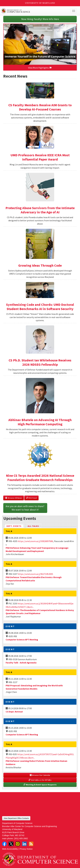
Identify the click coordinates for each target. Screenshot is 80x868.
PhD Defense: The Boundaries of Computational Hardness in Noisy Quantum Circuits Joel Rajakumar (40, 612)
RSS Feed (31, 498)
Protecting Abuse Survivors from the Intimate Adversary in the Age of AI (40, 210)
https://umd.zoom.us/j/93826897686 (35, 541)
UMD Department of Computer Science (32, 11)
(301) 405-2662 (21, 838)
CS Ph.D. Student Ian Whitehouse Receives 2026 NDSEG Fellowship (40, 362)
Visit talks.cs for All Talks (40, 780)
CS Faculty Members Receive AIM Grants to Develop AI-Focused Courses (40, 107)
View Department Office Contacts (16, 818)
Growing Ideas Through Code (40, 265)
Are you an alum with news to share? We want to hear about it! (25, 508)
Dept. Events (15, 526)
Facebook (4, 844)
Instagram (18, 844)
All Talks (33, 526)
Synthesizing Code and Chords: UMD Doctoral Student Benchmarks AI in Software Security (40, 307)
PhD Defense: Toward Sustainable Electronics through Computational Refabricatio (34, 579)
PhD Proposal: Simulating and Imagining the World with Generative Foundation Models (34, 687)
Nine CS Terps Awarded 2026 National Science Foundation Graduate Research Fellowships (40, 478)
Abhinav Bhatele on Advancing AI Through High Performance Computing (40, 422)
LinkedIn (24, 844)
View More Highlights (40, 68)
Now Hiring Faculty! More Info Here (40, 19)
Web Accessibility (10, 849)
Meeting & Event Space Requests (40, 785)
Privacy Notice (26, 849)
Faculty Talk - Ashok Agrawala (21, 663)
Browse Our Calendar (40, 775)
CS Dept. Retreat (14, 712)
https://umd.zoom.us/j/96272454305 (35, 574)
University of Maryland (40, 3)
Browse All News (14, 498)
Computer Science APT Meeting (22, 640)
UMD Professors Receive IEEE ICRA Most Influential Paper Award (40, 157)
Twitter (11, 844)
